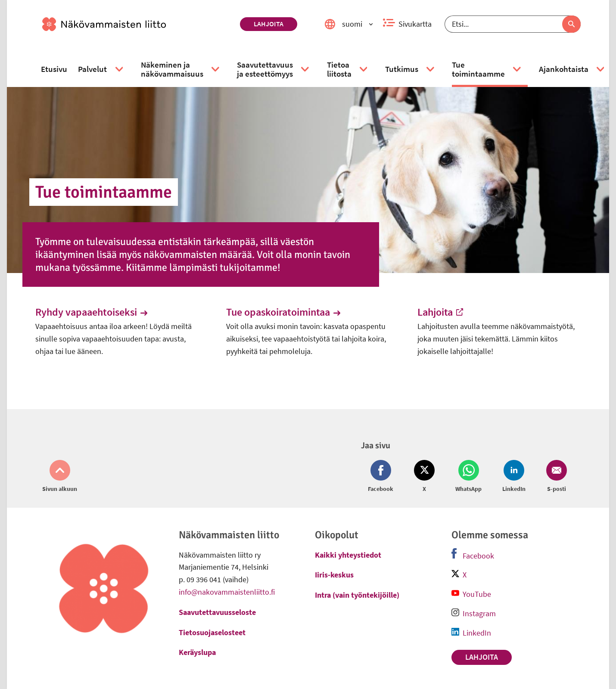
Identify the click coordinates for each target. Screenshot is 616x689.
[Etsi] (513, 24)
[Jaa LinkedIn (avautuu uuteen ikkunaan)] (514, 477)
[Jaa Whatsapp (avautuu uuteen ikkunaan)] (468, 477)
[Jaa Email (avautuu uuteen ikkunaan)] (555, 477)
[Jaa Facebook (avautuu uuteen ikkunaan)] (382, 477)
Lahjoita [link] (269, 24)
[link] (138, 24)
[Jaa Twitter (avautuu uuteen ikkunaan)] (424, 477)
